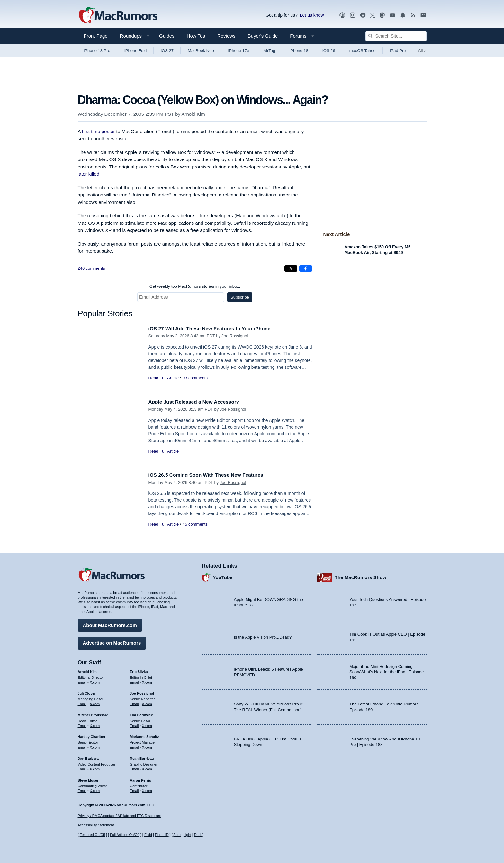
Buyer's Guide (263, 36)
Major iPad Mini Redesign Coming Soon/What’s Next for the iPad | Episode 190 (387, 670)
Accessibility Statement (96, 825)
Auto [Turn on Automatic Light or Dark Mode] (177, 835)
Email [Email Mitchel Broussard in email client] (82, 724)
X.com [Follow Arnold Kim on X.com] (95, 680)
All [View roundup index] (422, 51)
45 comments (195, 524)
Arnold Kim (193, 114)
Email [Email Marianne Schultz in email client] (134, 746)
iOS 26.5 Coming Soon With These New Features (212, 475)
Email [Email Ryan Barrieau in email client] (134, 768)
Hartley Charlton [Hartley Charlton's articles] (92, 735)
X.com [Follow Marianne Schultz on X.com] (147, 746)
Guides (167, 36)
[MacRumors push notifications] (403, 15)
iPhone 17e (239, 51)
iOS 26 (329, 51)
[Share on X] (291, 268)
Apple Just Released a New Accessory (198, 402)
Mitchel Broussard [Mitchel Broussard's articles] (93, 713)
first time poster (99, 131)
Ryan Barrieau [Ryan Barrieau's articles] (142, 757)
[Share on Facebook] (306, 268)
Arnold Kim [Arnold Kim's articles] (87, 670)
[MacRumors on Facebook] (363, 15)
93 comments (195, 378)
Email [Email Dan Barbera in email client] (82, 768)
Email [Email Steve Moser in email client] (82, 789)
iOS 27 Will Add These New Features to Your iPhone (216, 328)
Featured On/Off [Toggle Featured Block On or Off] (92, 835)
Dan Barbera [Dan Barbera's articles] (88, 757)
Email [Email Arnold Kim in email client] (82, 680)
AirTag (269, 51)
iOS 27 (167, 51)
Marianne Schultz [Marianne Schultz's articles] (144, 735)
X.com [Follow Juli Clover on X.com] (95, 702)
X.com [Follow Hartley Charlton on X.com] (95, 746)
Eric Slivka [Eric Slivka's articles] (139, 670)
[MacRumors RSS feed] (413, 15)
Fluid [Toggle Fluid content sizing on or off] (148, 835)
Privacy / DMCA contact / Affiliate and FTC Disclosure (120, 816)
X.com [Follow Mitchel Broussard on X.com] (95, 724)
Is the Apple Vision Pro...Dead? (263, 636)
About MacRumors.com (110, 624)
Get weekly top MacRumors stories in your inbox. (195, 286)
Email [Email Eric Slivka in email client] (134, 680)
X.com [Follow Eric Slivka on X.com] (147, 680)
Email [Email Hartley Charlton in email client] (82, 746)
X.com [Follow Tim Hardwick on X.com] (147, 724)
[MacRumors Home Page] (118, 15)
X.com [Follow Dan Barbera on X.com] (95, 768)
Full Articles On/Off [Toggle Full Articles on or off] (125, 835)
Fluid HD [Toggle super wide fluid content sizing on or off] (162, 835)
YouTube (223, 576)
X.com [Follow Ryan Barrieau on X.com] (147, 768)
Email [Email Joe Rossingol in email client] (134, 702)
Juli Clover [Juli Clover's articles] (87, 692)
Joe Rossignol (235, 336)
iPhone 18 (299, 51)
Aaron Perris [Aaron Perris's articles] (140, 778)
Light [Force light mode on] (187, 835)
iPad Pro (398, 51)
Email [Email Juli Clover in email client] (82, 702)
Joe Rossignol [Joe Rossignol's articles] (142, 692)
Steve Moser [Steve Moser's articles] (88, 778)
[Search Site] (396, 36)
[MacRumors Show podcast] (342, 15)
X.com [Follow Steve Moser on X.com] (95, 789)
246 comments (91, 268)
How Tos (196, 36)
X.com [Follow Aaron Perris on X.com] (147, 789)
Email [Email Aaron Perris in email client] (134, 789)
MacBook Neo (201, 51)
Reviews (226, 36)
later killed (89, 174)
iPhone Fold (135, 51)
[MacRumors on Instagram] (353, 15)
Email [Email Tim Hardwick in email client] (134, 724)
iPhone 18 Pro (97, 51)
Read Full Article (164, 378)
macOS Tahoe (363, 51)
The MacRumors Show (360, 576)
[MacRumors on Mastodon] (382, 15)
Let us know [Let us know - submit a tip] (312, 15)
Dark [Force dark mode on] (198, 835)
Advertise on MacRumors (112, 641)
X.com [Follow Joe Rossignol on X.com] (147, 702)
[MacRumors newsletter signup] (423, 15)
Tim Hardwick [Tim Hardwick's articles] (141, 713)
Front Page (96, 36)
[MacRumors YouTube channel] (392, 15)
